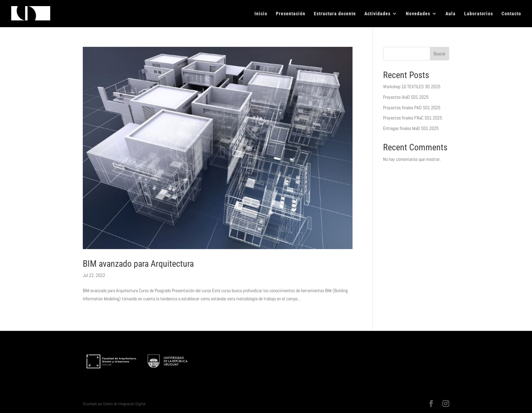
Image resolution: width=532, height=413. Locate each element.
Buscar (440, 54)
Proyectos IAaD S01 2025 (406, 97)
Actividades (377, 14)
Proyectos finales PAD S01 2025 (412, 108)
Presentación (291, 14)
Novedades (418, 14)
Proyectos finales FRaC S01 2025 (413, 118)
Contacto (511, 14)
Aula (451, 14)
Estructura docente (335, 14)
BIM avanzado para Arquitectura (138, 264)
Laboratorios (479, 14)
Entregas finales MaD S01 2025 (411, 128)
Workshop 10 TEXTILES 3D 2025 (412, 87)
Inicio (261, 14)
